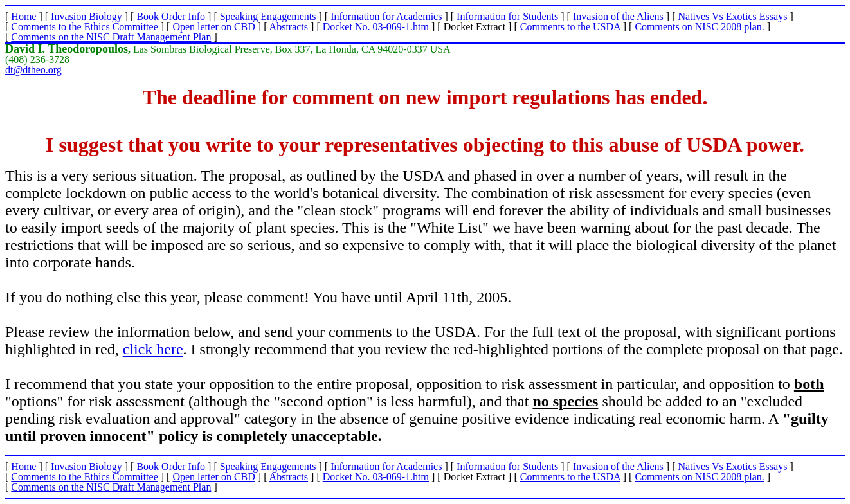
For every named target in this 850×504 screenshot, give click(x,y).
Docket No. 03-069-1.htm (376, 27)
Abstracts (289, 27)
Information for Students (507, 16)
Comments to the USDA (570, 27)
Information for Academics (386, 16)
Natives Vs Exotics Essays (732, 16)
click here (153, 349)
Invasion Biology (86, 16)
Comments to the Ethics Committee (84, 27)
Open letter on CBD (213, 27)
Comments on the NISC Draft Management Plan (111, 37)
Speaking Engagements (268, 16)
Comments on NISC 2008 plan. (699, 27)
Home (23, 16)
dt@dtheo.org (33, 70)
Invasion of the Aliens (618, 16)
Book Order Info (171, 16)
